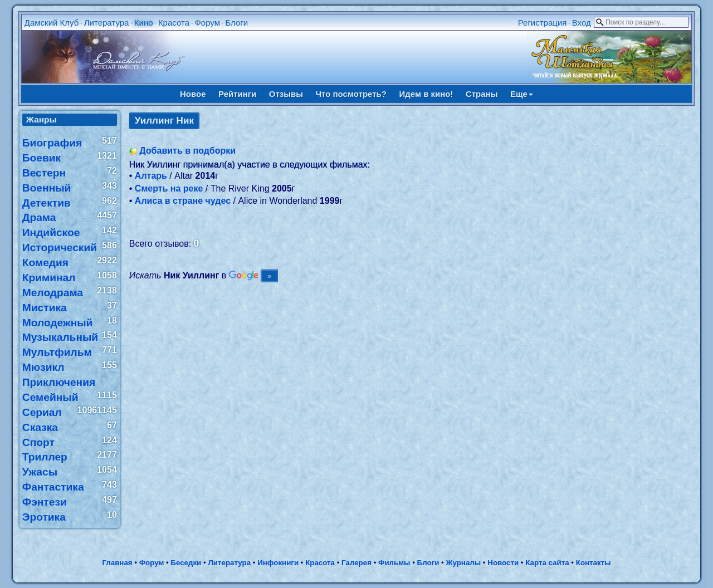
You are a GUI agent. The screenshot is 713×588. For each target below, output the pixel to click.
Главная (117, 563)
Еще (522, 94)
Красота (174, 23)
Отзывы (286, 94)
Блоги (236, 23)
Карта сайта (547, 563)
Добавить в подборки (187, 151)
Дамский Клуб (52, 23)
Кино (144, 23)
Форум (207, 23)
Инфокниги (278, 563)
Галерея (356, 563)
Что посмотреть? (351, 94)
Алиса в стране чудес (183, 201)
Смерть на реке (169, 188)
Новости (503, 563)
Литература (107, 23)
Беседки (186, 563)
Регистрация (543, 23)
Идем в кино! (426, 94)
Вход (582, 23)
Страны (482, 94)
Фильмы (394, 563)
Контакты (594, 563)
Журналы (463, 563)
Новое (193, 94)
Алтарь (151, 176)
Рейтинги (237, 94)
